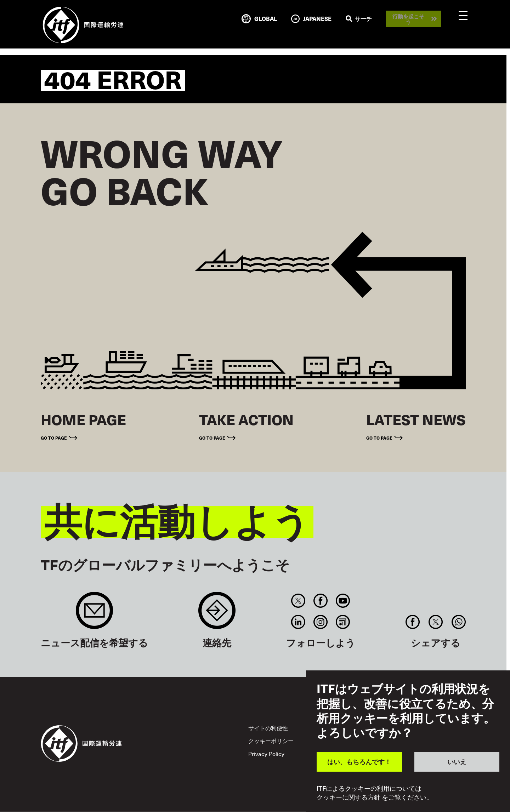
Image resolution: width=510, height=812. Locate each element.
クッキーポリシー (271, 741)
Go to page (54, 438)
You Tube (343, 601)
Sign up (94, 614)
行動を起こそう (408, 19)
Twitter (298, 601)
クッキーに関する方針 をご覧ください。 (375, 797)
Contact (217, 614)
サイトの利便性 (268, 728)
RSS (343, 622)
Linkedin (298, 622)
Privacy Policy (266, 754)
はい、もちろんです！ (359, 762)
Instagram (320, 622)
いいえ (457, 762)
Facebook (320, 601)
